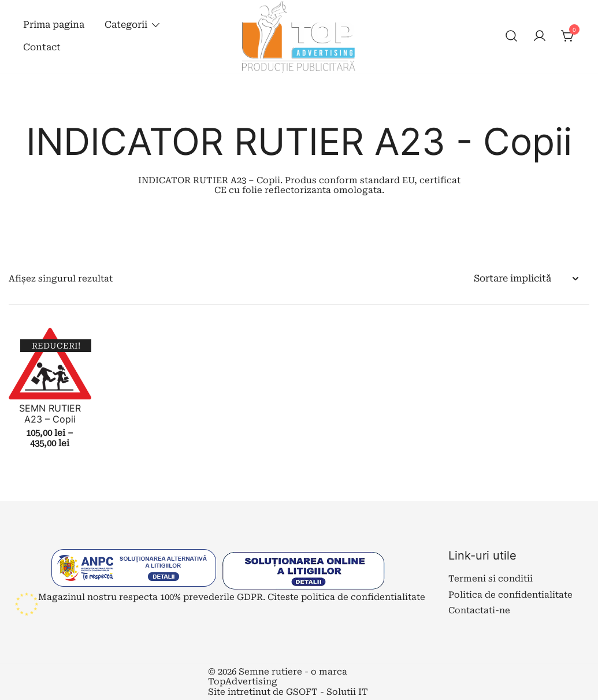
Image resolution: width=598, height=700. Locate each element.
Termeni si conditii (491, 579)
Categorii (126, 25)
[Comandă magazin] (526, 279)
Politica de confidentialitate (510, 595)
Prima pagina (54, 25)
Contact (42, 47)
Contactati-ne (479, 610)
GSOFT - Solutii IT (327, 692)
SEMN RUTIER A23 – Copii (50, 414)
